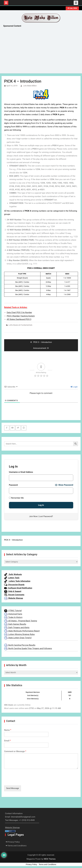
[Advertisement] (43, 51)
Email (7, 741)
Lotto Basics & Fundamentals (20, 325)
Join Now (33, 516)
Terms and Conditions (17, 846)
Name (8, 730)
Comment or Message (15, 751)
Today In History (13, 617)
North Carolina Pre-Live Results (20, 645)
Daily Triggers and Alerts (17, 628)
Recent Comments (14, 595)
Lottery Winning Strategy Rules (19, 634)
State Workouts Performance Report (22, 631)
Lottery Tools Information (17, 581)
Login (74, 387)
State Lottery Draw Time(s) (18, 638)
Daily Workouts (13, 574)
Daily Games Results (15, 624)
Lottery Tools (12, 578)
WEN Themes (50, 859)
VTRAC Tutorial (13, 611)
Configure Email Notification (18, 588)
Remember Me (16, 498)
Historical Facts (13, 614)
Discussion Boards (14, 585)
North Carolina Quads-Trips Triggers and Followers (28, 648)
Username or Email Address (21, 472)
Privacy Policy (14, 842)
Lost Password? (46, 516)
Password (13, 485)
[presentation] (24, 781)
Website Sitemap (14, 598)
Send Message (13, 788)
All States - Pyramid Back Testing (21, 621)
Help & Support (13, 591)
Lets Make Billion (30, 86)
